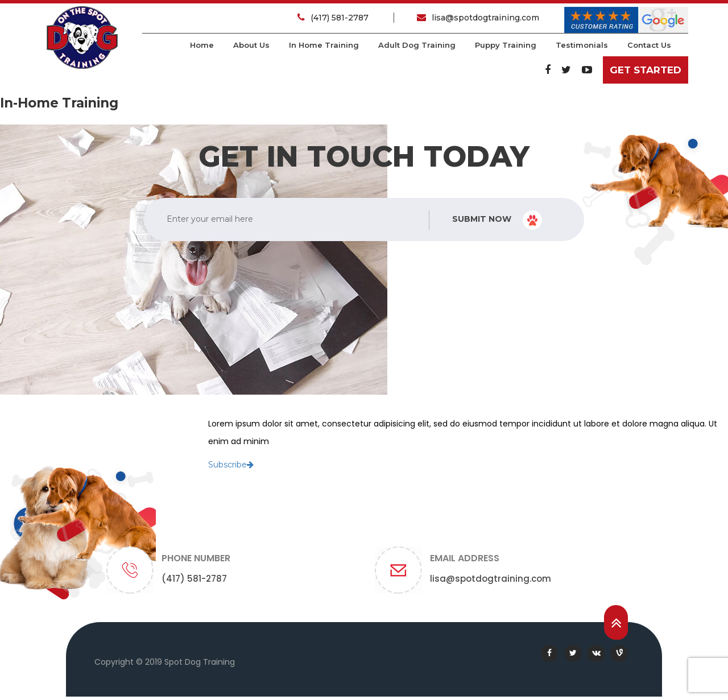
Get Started (646, 70)
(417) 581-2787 (334, 18)
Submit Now (497, 220)
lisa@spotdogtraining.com (478, 18)
